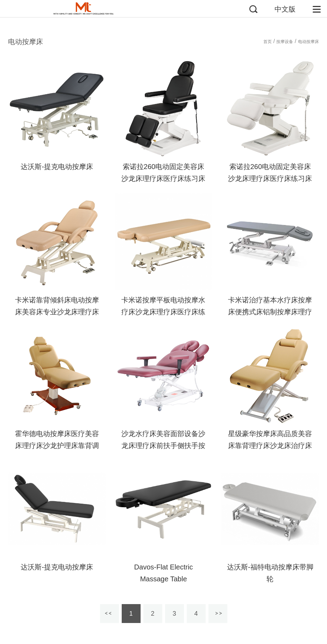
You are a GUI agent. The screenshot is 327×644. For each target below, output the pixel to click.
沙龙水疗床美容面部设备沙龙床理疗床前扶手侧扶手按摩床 (163, 446)
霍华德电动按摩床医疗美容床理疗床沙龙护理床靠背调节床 (57, 446)
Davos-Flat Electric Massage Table (164, 573)
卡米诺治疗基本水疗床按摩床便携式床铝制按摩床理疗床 (270, 312)
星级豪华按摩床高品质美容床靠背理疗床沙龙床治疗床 (270, 440)
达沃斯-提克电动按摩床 (57, 167)
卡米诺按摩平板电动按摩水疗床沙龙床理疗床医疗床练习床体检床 (163, 312)
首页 (268, 42)
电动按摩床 (308, 42)
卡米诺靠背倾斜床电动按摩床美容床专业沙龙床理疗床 (57, 306)
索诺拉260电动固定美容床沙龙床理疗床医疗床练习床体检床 (163, 178)
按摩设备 (285, 42)
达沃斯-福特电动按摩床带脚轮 (270, 573)
